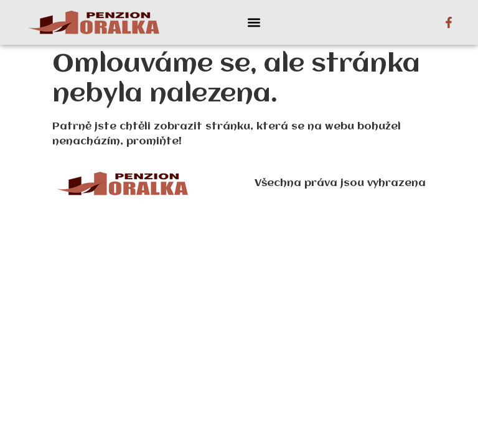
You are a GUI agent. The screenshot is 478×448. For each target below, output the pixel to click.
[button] (254, 23)
